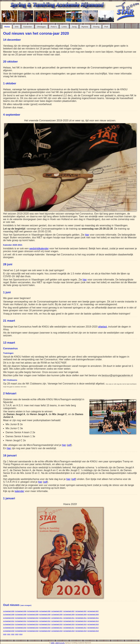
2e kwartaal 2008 (21, 614)
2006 (53, 643)
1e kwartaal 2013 (57, 621)
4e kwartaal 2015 (93, 624)
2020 (5, 634)
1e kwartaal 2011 (57, 618)
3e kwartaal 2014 (33, 624)
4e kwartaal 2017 (93, 628)
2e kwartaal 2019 (69, 631)
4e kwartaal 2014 (45, 624)
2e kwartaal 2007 (69, 611)
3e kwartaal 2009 (81, 614)
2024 (21, 634)
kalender (19, 491)
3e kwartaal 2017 (81, 628)
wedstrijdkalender (39, 248)
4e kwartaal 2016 (45, 628)
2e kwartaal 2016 (21, 628)
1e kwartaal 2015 (57, 624)
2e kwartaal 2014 (21, 624)
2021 (9, 634)
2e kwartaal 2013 (69, 621)
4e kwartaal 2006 (45, 611)
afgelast (103, 327)
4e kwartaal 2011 (93, 618)
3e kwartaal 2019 (81, 631)
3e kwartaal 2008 (33, 614)
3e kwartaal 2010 (33, 618)
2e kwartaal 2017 (69, 628)
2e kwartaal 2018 (21, 631)
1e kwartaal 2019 (57, 631)
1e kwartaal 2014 (9, 624)
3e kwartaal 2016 (33, 628)
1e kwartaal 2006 (9, 611)
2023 (17, 634)
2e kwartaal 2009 (69, 614)
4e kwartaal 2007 (93, 611)
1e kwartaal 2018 (9, 631)
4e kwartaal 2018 (45, 631)
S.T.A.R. (62, 643)
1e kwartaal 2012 (9, 621)
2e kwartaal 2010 (21, 618)
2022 (13, 634)
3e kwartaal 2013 (81, 621)
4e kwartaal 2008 (45, 614)
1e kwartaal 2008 (9, 614)
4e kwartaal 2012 (45, 621)
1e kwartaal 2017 (57, 628)
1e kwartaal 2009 (57, 614)
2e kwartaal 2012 (21, 621)
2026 (57, 643)
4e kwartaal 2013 (93, 621)
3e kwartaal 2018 (33, 631)
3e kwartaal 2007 (81, 611)
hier (87, 235)
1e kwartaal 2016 (9, 628)
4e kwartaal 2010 (45, 618)
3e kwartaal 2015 (81, 624)
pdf (69, 445)
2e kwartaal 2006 (21, 611)
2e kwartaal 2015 (69, 624)
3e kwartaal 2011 (81, 618)
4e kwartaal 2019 (93, 631)
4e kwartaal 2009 (93, 614)
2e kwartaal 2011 (69, 618)
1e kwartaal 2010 (9, 618)
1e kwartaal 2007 (57, 611)
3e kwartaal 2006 (33, 611)
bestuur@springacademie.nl (117, 375)
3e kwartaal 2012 (33, 621)
